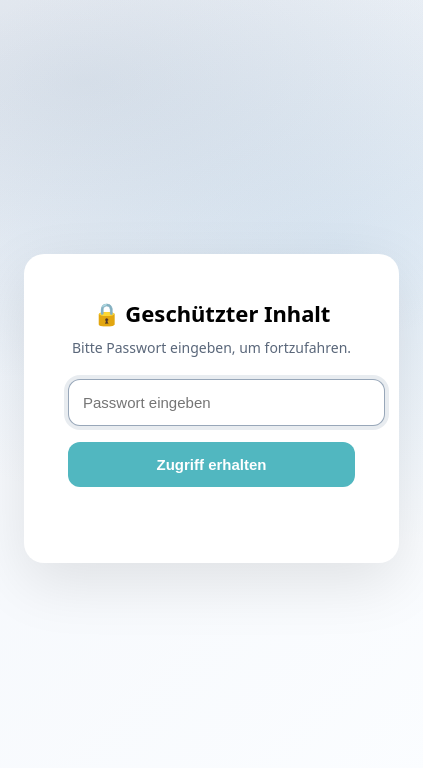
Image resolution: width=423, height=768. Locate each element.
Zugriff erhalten (211, 464)
